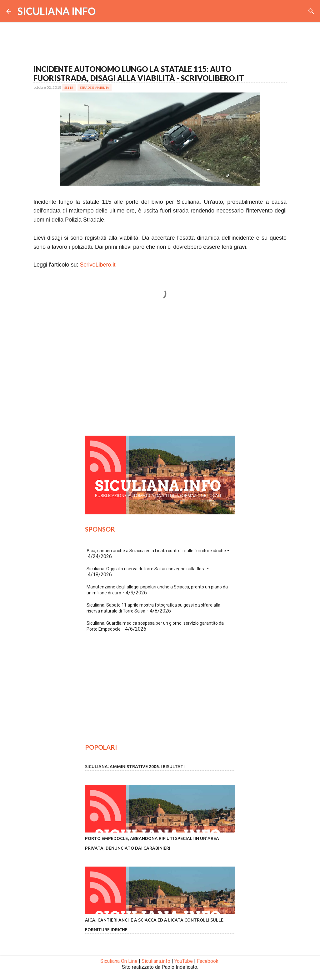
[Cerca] (311, 11)
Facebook (208, 961)
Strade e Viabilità (95, 87)
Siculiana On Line (119, 961)
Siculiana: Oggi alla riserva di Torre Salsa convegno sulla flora (146, 569)
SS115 (69, 87)
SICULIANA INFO (57, 11)
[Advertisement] (160, 372)
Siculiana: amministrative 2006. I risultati (135, 767)
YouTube (184, 961)
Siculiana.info (156, 961)
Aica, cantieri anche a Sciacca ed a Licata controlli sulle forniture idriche (156, 551)
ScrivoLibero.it (98, 265)
